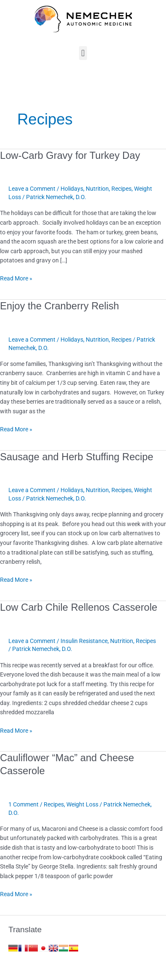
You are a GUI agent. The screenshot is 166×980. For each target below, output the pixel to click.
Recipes (121, 189)
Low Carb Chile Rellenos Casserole (79, 607)
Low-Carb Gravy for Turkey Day (70, 156)
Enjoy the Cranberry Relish (59, 306)
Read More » (16, 278)
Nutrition (97, 189)
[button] (83, 53)
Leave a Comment (32, 189)
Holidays (72, 189)
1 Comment (24, 804)
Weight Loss (82, 804)
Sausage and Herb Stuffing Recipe (77, 457)
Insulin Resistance (84, 641)
